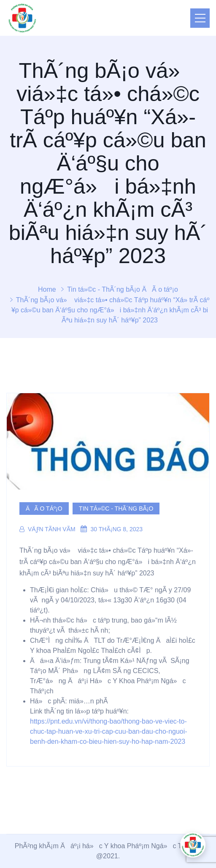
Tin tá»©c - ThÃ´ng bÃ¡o (104, 289)
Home (47, 289)
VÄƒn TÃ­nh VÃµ (47, 529)
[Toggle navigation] (200, 18)
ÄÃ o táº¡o (160, 289)
